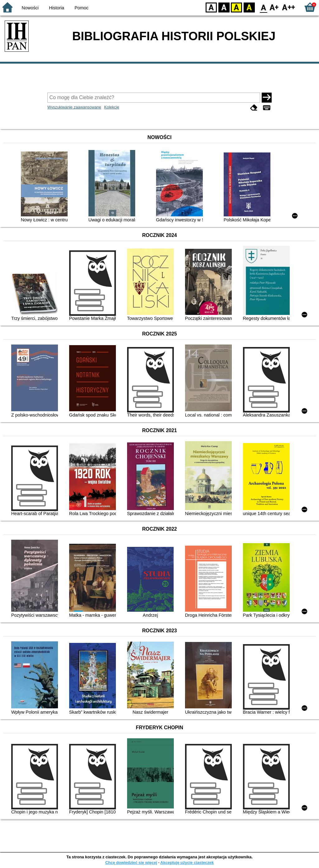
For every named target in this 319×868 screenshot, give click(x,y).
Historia (57, 8)
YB (236, 7)
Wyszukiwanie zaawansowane (74, 107)
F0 (263, 7)
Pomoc (81, 8)
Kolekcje (112, 107)
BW (224, 7)
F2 (289, 7)
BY (249, 7)
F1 (274, 7)
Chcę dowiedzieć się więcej (131, 863)
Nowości (30, 8)
